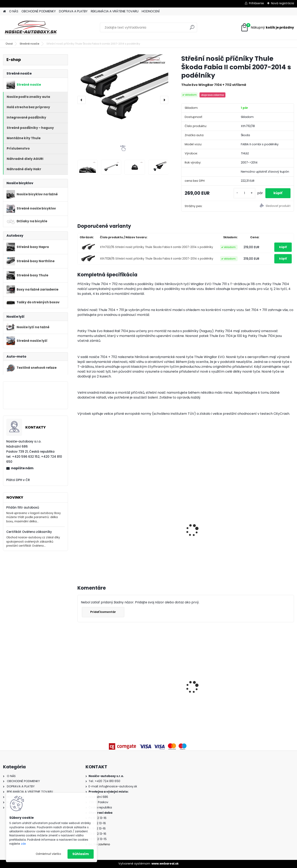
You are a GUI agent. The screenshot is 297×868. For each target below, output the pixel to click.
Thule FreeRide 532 (95, 513)
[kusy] (244, 193)
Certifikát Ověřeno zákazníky (29, 532)
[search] (192, 29)
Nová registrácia (283, 3)
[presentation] (81, 100)
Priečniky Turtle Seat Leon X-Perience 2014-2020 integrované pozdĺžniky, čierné (212, 682)
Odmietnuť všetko (48, 854)
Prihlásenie (256, 3)
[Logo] (31, 28)
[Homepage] (4, 11)
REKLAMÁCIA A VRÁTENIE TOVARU (115, 11)
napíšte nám (22, 468)
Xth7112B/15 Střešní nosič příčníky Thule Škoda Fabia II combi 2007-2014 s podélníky (157, 259)
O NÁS (14, 11)
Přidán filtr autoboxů (23, 507)
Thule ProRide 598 (149, 534)
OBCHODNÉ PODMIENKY (39, 11)
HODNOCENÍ (151, 11)
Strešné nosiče (29, 44)
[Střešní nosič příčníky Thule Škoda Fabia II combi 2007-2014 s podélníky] (123, 90)
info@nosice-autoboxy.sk (118, 786)
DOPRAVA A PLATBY (73, 11)
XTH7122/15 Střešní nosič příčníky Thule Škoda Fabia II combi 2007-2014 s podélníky (157, 247)
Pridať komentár (103, 612)
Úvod (9, 44)
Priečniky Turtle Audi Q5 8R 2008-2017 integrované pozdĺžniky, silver (266, 681)
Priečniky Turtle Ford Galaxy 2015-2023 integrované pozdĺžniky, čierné (157, 681)
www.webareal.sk (165, 864)
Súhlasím (81, 854)
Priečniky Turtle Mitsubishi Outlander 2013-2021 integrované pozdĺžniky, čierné (101, 682)
